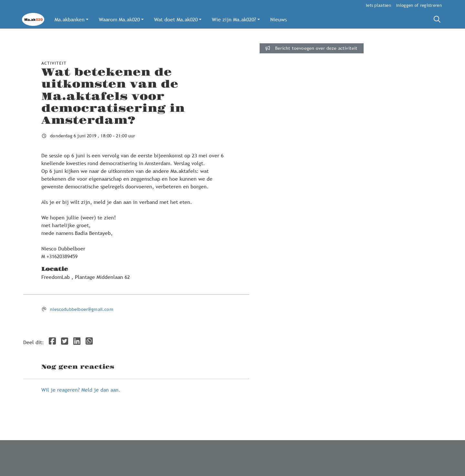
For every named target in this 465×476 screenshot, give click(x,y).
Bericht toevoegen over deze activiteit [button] (311, 48)
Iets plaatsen (378, 5)
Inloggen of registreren (419, 5)
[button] (72, 19)
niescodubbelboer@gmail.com (82, 309)
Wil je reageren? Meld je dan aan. (81, 390)
